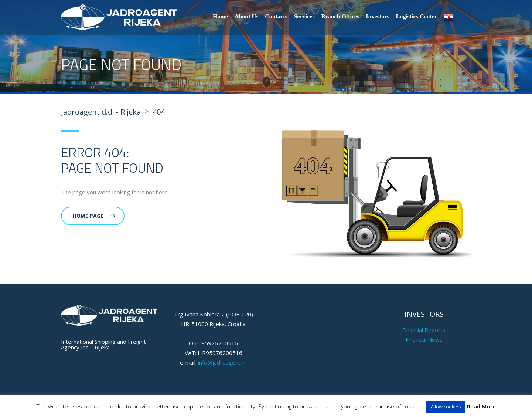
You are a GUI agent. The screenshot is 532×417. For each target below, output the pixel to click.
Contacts (276, 16)
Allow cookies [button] (446, 407)
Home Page (94, 216)
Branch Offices (340, 16)
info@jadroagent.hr (222, 362)
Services (304, 16)
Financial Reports (424, 330)
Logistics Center (416, 16)
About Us (246, 16)
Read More (481, 406)
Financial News (424, 339)
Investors (377, 16)
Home (220, 16)
